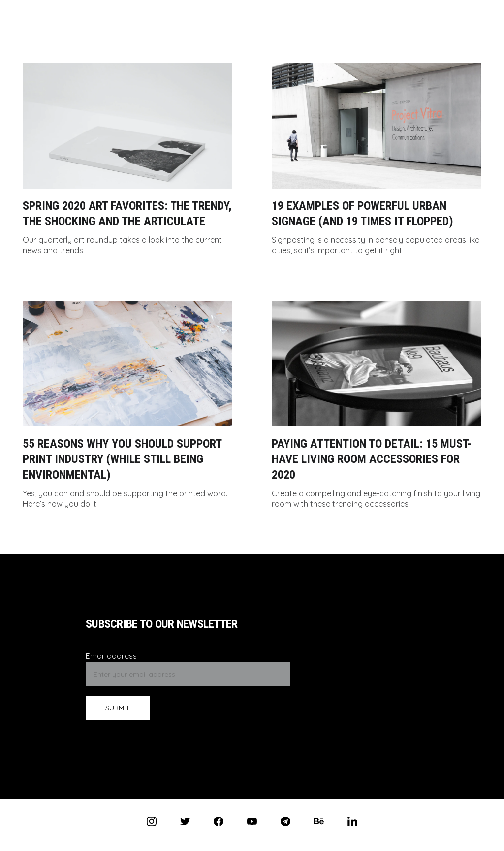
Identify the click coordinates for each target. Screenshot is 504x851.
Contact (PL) (273, 11)
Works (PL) (329, 11)
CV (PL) (223, 11)
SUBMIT (118, 708)
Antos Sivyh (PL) (167, 11)
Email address (111, 656)
